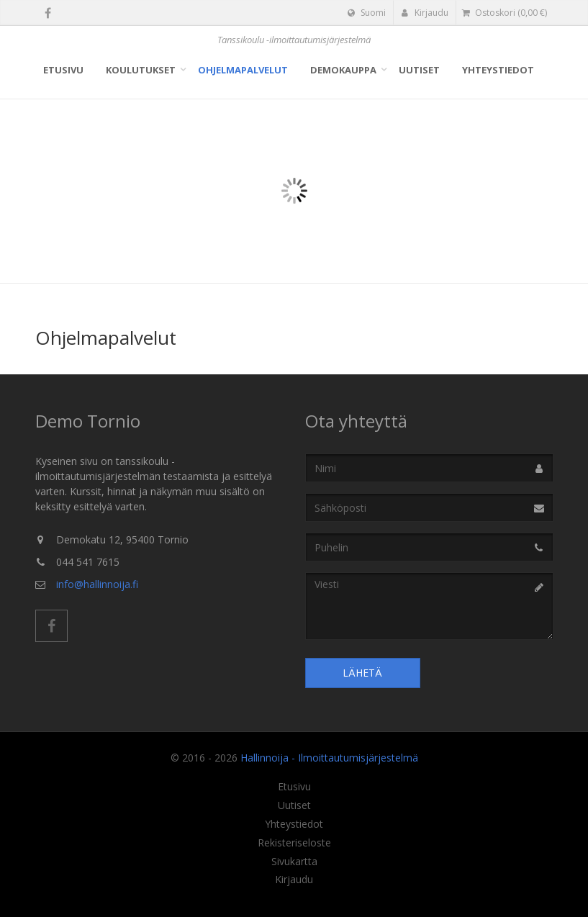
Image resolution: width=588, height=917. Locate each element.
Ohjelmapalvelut (243, 70)
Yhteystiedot (498, 70)
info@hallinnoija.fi (97, 584)
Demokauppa (343, 70)
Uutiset (419, 70)
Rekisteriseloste (294, 843)
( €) (505, 13)
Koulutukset (141, 70)
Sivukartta (294, 862)
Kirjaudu (425, 13)
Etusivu (63, 70)
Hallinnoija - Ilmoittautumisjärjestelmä (329, 758)
